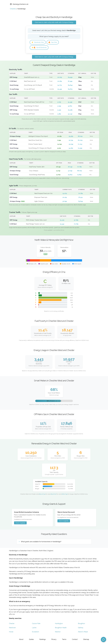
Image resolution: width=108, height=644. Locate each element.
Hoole (11, 632)
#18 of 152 (65, 495)
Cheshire (13, 9)
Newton (58, 632)
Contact (75, 639)
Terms (64, 639)
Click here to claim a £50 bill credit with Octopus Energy (54, 22)
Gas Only (54, 42)
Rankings (43, 639)
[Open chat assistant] (103, 639)
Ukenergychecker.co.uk (19, 4)
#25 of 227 (53, 495)
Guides (31, 639)
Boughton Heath (61, 628)
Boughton (81, 624)
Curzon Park (36, 624)
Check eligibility (20, 523)
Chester (12, 624)
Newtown (12, 628)
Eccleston (35, 632)
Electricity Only (38, 42)
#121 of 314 (42, 495)
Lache (34, 628)
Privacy (54, 639)
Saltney (81, 628)
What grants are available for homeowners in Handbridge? (41, 542)
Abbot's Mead (83, 632)
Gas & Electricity (40, 48)
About (21, 639)
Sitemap (86, 639)
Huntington (59, 624)
